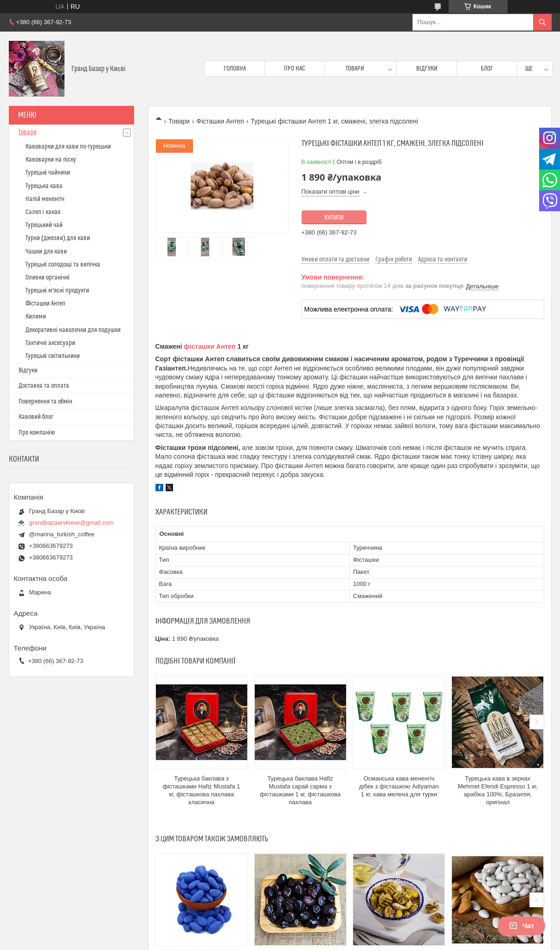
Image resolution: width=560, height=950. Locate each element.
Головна (235, 69)
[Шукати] (542, 22)
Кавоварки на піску (51, 160)
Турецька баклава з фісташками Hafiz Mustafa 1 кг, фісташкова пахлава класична (202, 790)
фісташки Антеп (209, 346)
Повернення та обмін (45, 402)
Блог (487, 69)
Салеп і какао (43, 212)
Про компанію (37, 433)
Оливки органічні (48, 278)
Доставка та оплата (44, 386)
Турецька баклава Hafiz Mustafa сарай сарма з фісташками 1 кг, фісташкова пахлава (300, 790)
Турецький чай (44, 225)
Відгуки (427, 69)
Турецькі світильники (53, 356)
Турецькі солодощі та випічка (63, 265)
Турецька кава (44, 186)
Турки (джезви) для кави (58, 238)
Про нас (295, 69)
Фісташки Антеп (220, 121)
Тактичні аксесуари (50, 343)
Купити (334, 218)
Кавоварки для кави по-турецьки (68, 147)
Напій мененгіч (45, 199)
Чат (521, 926)
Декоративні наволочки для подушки (73, 330)
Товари (355, 69)
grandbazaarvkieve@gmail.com (71, 523)
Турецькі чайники (48, 173)
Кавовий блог (36, 417)
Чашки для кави (46, 252)
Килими (36, 317)
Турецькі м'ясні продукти (57, 291)
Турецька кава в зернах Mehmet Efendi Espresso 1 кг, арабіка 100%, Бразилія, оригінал (498, 790)
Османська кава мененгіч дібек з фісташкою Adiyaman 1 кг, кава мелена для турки (399, 786)
